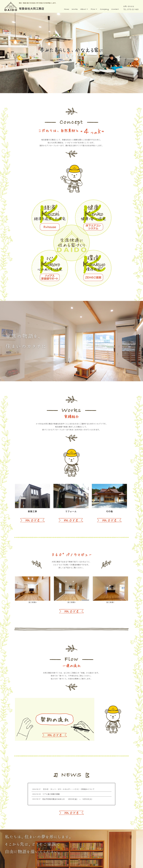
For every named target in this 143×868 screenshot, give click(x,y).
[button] (68, 92)
